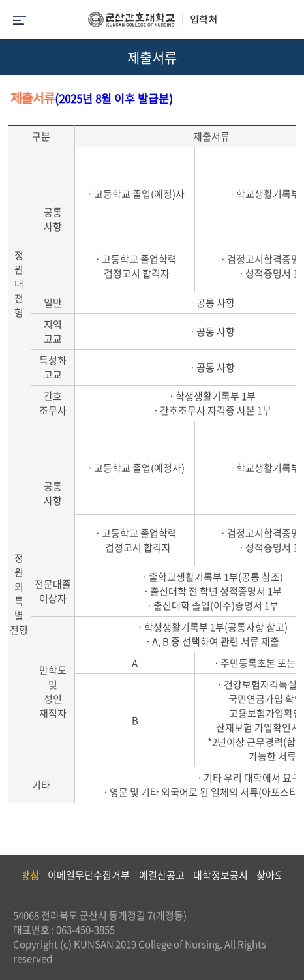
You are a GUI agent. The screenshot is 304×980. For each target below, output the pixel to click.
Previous (10, 875)
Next (288, 875)
